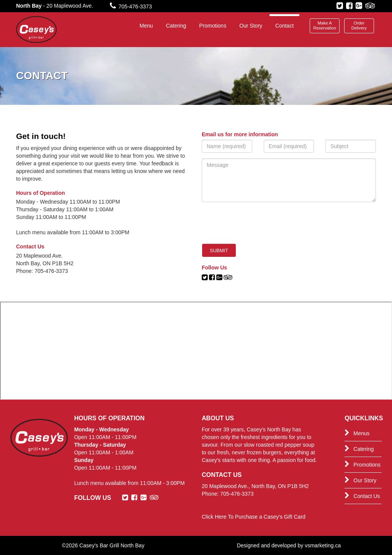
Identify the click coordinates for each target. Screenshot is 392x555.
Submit (219, 251)
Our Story (251, 26)
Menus (357, 433)
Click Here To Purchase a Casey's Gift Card (254, 517)
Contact (284, 26)
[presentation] (260, 223)
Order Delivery (359, 25)
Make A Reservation (325, 25)
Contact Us (362, 496)
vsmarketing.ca (323, 545)
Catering (176, 26)
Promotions (213, 26)
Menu (146, 26)
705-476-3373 (131, 7)
